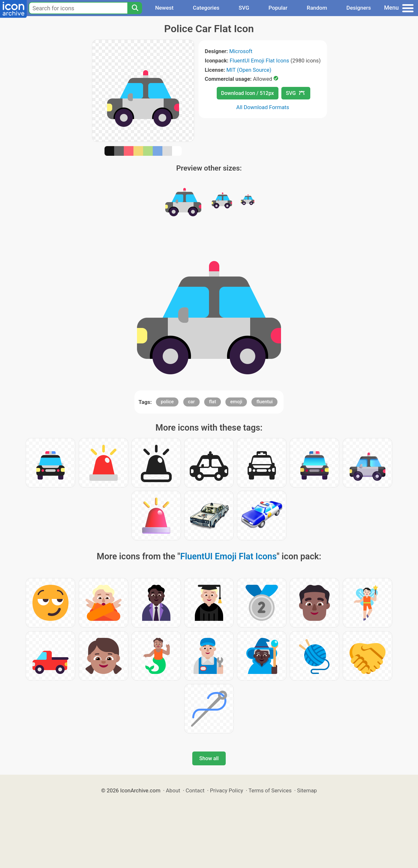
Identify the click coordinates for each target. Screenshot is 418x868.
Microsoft (241, 51)
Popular (278, 8)
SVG (244, 8)
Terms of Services (270, 790)
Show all (209, 758)
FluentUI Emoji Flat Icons (259, 61)
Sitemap (307, 790)
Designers (359, 8)
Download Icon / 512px (248, 93)
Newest (164, 8)
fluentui (264, 402)
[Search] (135, 8)
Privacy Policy (227, 790)
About (173, 790)
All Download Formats (263, 107)
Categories (206, 8)
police (167, 402)
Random (317, 8)
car (191, 402)
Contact (195, 790)
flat (213, 402)
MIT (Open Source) (249, 70)
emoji (236, 402)
